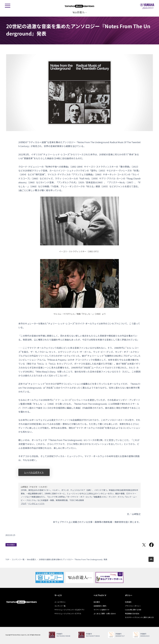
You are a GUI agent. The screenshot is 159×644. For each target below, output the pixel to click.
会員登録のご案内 (100, 606)
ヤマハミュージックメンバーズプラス (68, 614)
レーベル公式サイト (34, 472)
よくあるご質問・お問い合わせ (105, 614)
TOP (7, 559)
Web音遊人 (11, 545)
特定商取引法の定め (132, 614)
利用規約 (128, 602)
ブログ (24, 503)
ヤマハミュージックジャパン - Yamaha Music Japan (147, 6)
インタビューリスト (36, 503)
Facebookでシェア (151, 545)
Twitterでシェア (144, 545)
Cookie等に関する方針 (133, 610)
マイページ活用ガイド (102, 610)
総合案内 (97, 602)
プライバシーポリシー (133, 606)
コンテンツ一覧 (18, 559)
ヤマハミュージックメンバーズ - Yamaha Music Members (79, 6)
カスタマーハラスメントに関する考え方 (139, 617)
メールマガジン (60, 602)
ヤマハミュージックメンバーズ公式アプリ (69, 610)
